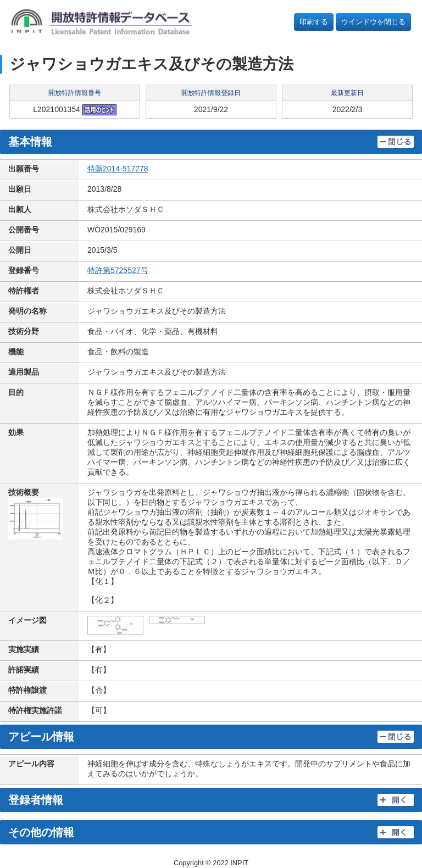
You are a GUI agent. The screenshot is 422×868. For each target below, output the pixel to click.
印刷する (314, 22)
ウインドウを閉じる (373, 22)
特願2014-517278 (118, 169)
